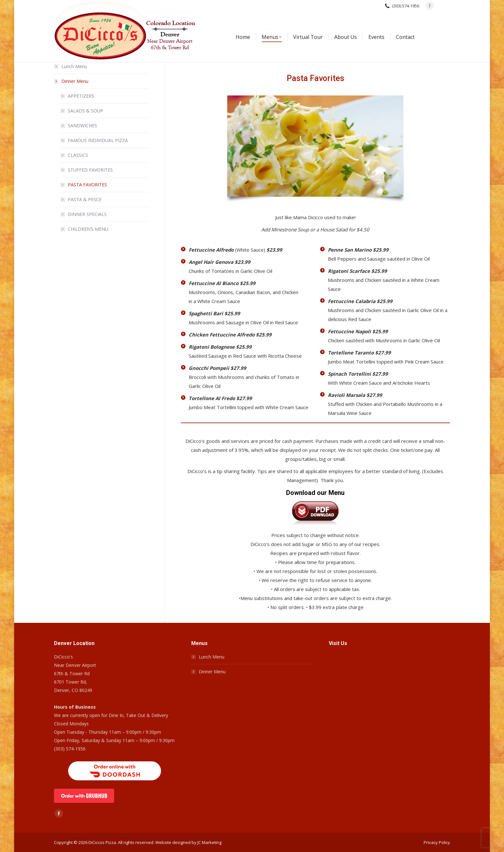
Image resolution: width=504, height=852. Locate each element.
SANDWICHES (82, 126)
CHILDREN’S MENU (88, 229)
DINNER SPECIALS (87, 214)
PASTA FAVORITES (87, 185)
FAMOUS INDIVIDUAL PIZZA (98, 140)
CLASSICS (78, 155)
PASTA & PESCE (85, 199)
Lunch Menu (74, 66)
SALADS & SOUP (85, 111)
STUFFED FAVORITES (90, 170)
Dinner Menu (72, 81)
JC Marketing (209, 842)
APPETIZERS (81, 96)
